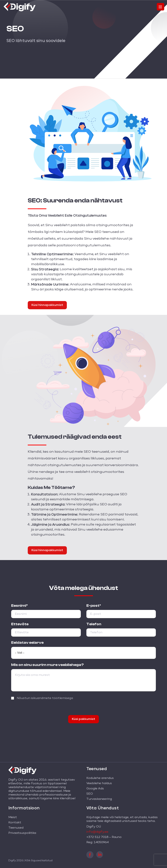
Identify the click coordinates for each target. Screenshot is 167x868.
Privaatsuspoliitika (22, 833)
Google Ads (95, 789)
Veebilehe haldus (99, 783)
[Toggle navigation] (160, 7)
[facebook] (90, 854)
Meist (13, 817)
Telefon (94, 624)
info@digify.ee (97, 832)
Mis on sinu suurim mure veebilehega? (47, 665)
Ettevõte (20, 624)
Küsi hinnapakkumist (47, 305)
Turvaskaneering (99, 799)
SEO (90, 794)
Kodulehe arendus (100, 778)
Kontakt (15, 823)
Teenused (16, 828)
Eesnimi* (19, 606)
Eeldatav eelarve (27, 643)
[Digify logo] (20, 6)
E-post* (94, 606)
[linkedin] (100, 854)
